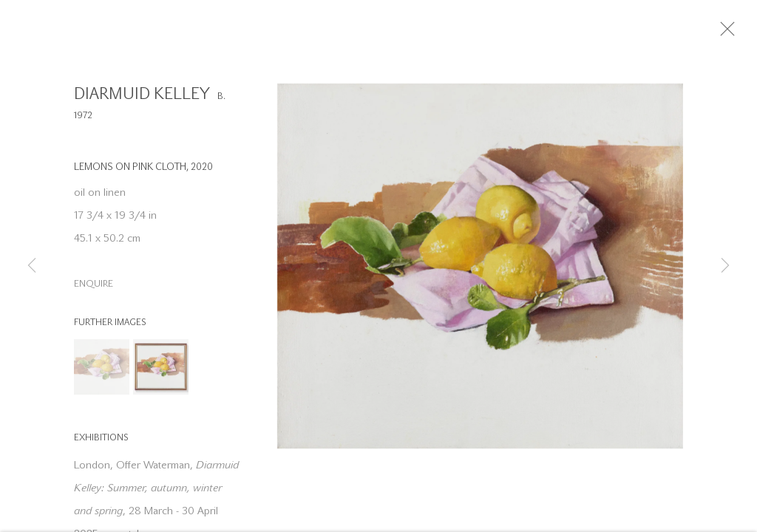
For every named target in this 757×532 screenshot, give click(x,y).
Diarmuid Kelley (142, 99)
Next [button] (725, 266)
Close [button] (739, 33)
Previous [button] (32, 266)
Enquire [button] (94, 289)
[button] (102, 372)
